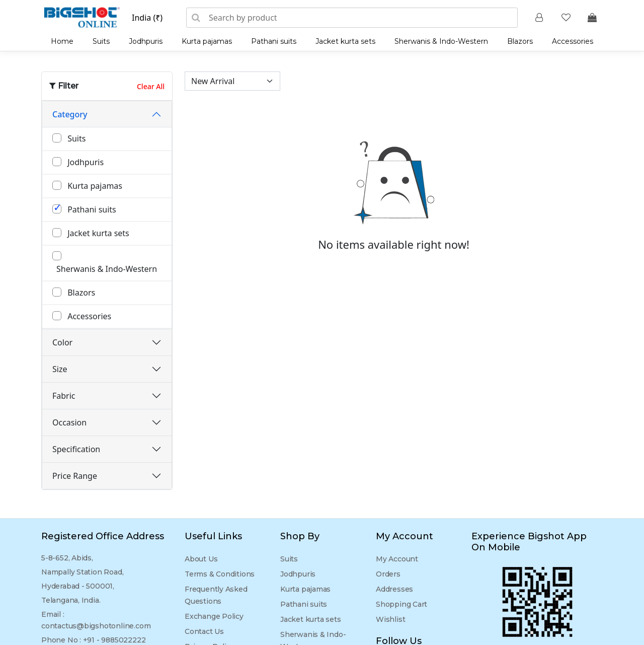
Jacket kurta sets (345, 41)
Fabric (64, 396)
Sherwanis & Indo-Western (441, 41)
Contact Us (204, 631)
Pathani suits (274, 41)
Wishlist (390, 619)
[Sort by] (232, 81)
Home (62, 41)
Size (60, 369)
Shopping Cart (401, 604)
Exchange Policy (214, 616)
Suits (101, 41)
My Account (397, 559)
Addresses (394, 589)
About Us (201, 559)
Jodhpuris (146, 41)
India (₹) (147, 18)
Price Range (75, 476)
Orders (388, 574)
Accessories (573, 41)
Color (62, 342)
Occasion (69, 422)
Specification (76, 449)
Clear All (151, 86)
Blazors (520, 41)
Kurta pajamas (207, 41)
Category (70, 114)
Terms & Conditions (220, 574)
